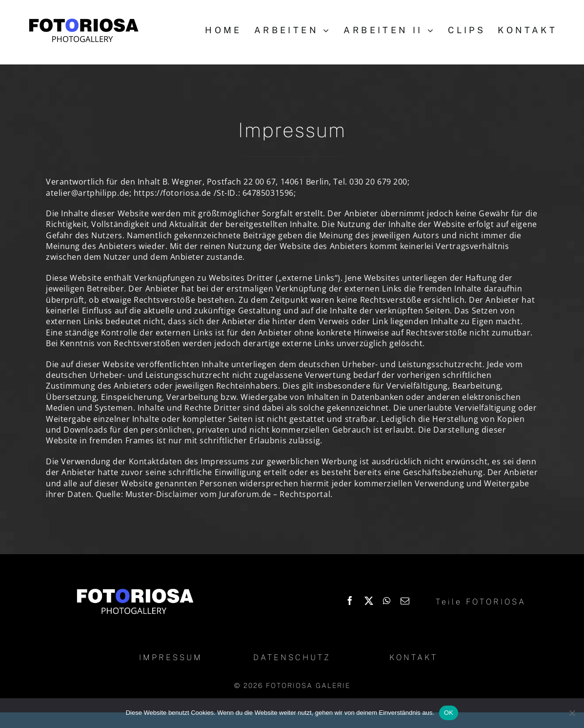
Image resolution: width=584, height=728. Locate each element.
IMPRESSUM (171, 657)
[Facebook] (350, 601)
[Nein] (572, 713)
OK (449, 713)
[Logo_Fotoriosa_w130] (135, 589)
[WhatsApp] (387, 601)
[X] (369, 601)
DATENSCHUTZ (292, 657)
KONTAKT (413, 657)
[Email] (405, 601)
